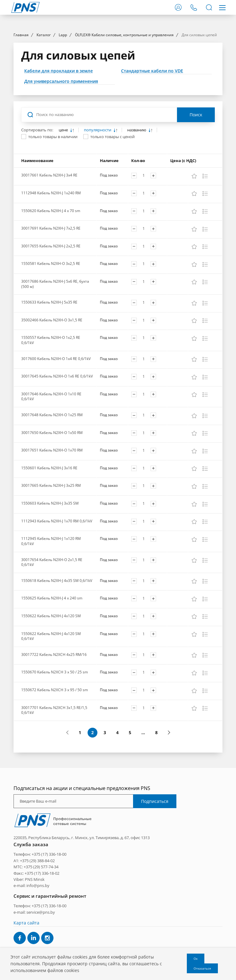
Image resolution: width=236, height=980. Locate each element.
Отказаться (202, 968)
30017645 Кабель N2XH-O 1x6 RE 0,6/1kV (57, 432)
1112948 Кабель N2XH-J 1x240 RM (51, 248)
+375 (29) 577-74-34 (41, 922)
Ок (196, 959)
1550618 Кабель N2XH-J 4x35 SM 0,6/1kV (57, 636)
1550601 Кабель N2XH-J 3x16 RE (49, 523)
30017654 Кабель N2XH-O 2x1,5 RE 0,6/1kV (52, 618)
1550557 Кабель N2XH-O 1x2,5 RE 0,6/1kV (51, 396)
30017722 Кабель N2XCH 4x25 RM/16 (54, 710)
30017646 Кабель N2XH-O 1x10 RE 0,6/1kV (51, 452)
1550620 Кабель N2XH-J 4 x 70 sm (51, 266)
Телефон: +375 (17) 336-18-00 (40, 910)
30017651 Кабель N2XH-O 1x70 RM (52, 506)
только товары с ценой (112, 192)
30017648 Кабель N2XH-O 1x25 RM (52, 470)
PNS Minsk (35, 935)
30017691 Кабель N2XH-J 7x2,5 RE (51, 284)
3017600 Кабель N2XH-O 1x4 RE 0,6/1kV (56, 414)
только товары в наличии (53, 192)
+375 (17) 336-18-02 (42, 929)
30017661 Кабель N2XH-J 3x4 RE (49, 231)
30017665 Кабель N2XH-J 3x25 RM (51, 541)
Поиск (196, 170)
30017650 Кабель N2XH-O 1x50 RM (52, 488)
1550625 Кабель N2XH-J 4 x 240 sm (52, 654)
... (143, 788)
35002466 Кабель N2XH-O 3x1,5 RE (52, 376)
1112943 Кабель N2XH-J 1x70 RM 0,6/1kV (57, 577)
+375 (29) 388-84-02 (37, 916)
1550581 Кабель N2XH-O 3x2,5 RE (51, 319)
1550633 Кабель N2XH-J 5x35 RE (49, 358)
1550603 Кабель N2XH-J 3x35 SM (50, 559)
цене (64, 186)
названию (137, 186)
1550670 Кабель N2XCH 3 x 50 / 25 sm (55, 728)
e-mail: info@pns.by (31, 941)
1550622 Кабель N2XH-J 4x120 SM (51, 671)
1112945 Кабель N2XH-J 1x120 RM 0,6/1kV (51, 597)
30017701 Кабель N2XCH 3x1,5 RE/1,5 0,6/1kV (54, 766)
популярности (98, 186)
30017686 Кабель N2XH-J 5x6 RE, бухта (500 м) (55, 339)
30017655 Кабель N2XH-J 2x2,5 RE (51, 302)
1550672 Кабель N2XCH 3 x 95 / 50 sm (55, 745)
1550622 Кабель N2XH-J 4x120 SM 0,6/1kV (51, 692)
